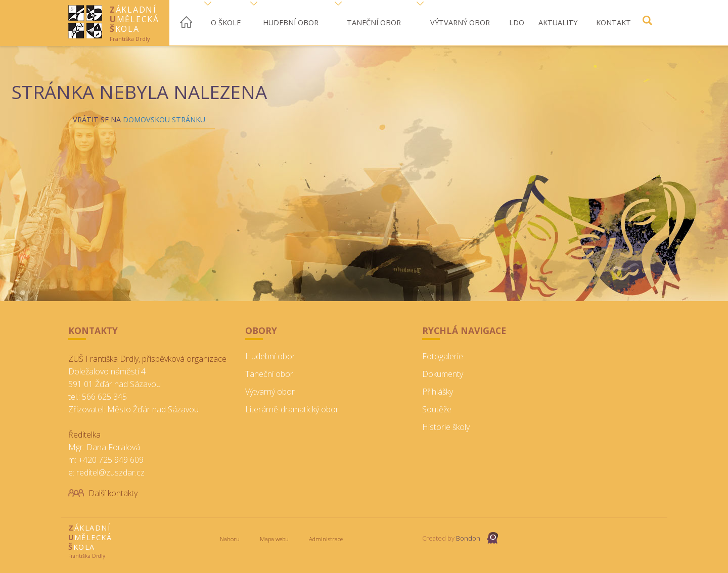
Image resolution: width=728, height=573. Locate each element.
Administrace (326, 539)
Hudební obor (291, 22)
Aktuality (558, 22)
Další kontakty (113, 493)
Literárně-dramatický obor (292, 409)
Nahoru (230, 539)
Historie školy (446, 427)
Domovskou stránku (164, 120)
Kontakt (613, 22)
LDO (517, 22)
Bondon (468, 538)
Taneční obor (374, 22)
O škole (226, 22)
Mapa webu (274, 539)
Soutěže (437, 409)
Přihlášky (438, 392)
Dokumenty (443, 374)
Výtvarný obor (460, 22)
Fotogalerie (443, 356)
